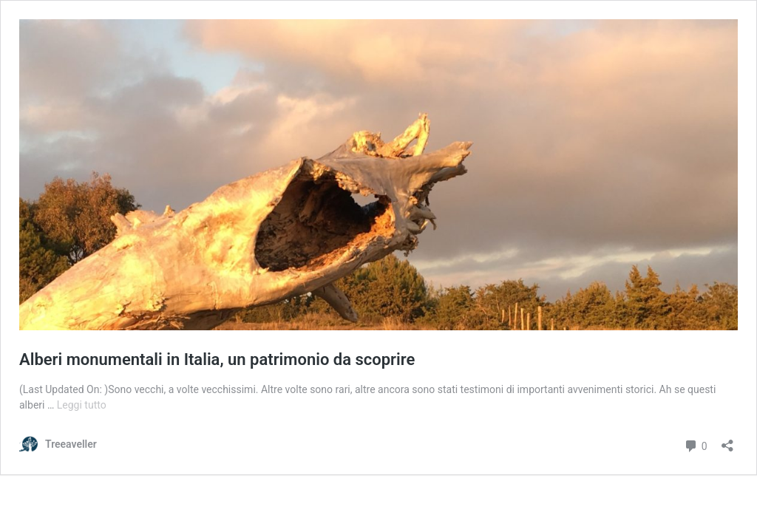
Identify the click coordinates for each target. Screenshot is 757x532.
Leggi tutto (82, 405)
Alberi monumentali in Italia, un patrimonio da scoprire (217, 359)
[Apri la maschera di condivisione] (727, 441)
